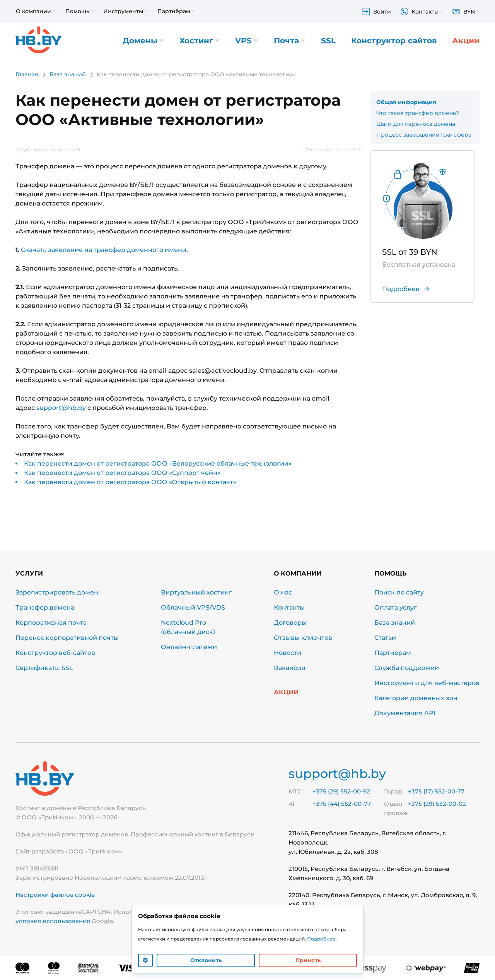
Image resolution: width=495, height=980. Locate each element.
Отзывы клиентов (303, 638)
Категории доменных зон (416, 698)
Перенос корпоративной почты (67, 638)
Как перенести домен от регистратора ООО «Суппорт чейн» (122, 473)
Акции (466, 41)
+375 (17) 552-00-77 (436, 791)
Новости (288, 653)
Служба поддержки (407, 668)
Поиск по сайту (399, 592)
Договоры (290, 623)
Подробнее (321, 939)
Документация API (405, 713)
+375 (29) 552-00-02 (437, 804)
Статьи (385, 638)
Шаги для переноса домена (416, 124)
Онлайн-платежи (189, 647)
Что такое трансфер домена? (418, 113)
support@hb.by (61, 408)
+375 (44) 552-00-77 (342, 804)
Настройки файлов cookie (55, 895)
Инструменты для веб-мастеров (427, 683)
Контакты (289, 607)
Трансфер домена (45, 607)
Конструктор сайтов (394, 41)
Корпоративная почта (51, 623)
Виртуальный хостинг (196, 592)
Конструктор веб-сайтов (55, 653)
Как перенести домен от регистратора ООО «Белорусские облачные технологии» (158, 463)
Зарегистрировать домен (57, 592)
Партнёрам (393, 653)
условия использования (53, 921)
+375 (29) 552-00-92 (341, 791)
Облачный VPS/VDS (193, 607)
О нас (283, 592)
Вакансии (290, 668)
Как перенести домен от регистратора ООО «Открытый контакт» (130, 482)
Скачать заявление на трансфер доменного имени (104, 250)
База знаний (395, 623)
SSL (328, 41)
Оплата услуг (396, 607)
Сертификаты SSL (44, 668)
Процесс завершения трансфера (424, 135)
